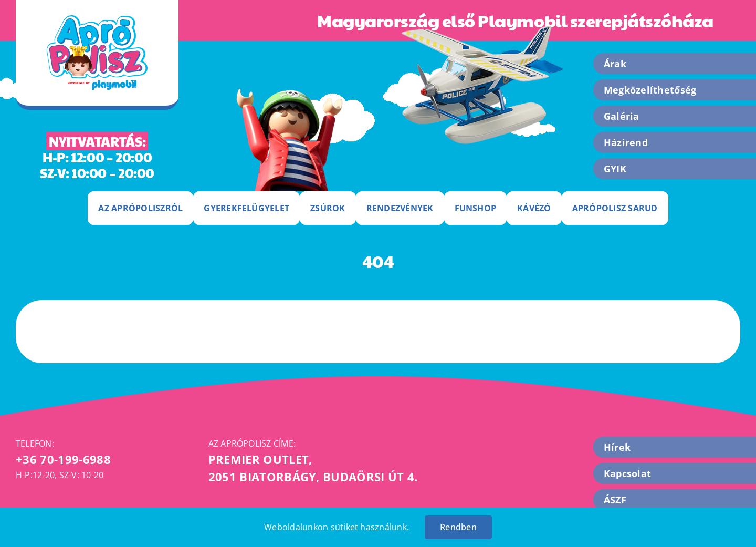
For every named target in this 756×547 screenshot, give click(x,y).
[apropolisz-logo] (97, 19)
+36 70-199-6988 (63, 459)
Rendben (458, 527)
